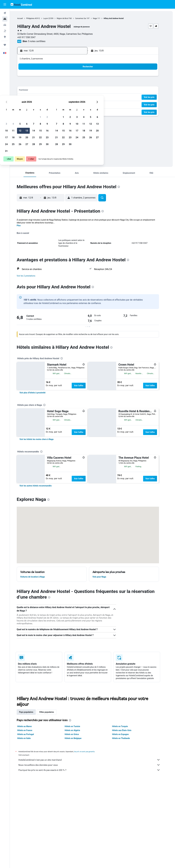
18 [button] (49, 97)
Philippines (35, 18)
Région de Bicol (67, 18)
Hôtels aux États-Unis (126, 817)
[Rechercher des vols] (5, 13)
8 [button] (76, 84)
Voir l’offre (83, 386)
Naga (99, 18)
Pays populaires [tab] (31, 799)
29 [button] (76, 104)
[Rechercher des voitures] (5, 25)
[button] (5, 4)
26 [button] (56, 104)
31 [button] (42, 111)
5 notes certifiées (41, 41)
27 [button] (62, 104)
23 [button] (83, 97)
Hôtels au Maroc (29, 813)
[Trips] (5, 45)
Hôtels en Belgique (78, 825)
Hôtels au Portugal (30, 821)
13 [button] (62, 91)
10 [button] (42, 91)
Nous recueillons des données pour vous (94, 852)
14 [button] (69, 91)
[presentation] (52, 128)
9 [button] (83, 84)
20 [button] (62, 97)
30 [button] (83, 104)
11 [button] (49, 91)
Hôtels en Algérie (77, 817)
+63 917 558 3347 (31, 37)
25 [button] (49, 104)
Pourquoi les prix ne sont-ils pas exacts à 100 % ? (94, 857)
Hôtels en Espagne (125, 821)
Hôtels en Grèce (76, 821)
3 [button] (42, 84)
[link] (37, 422)
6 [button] (62, 84)
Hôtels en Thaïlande (125, 825)
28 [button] (69, 104)
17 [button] (42, 97)
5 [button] (55, 84)
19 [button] (56, 97)
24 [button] (42, 104)
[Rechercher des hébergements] (5, 19)
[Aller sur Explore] (5, 37)
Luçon (50, 18)
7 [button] (69, 84)
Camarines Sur (85, 18)
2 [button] (83, 77)
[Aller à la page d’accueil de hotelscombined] (21, 4)
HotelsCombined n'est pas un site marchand (94, 846)
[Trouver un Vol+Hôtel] (5, 31)
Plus (23, 225)
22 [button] (76, 97)
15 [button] (76, 91)
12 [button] (56, 91)
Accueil (25, 18)
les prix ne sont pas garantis (89, 838)
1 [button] (76, 77)
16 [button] (83, 91)
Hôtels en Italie (29, 825)
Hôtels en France (29, 817)
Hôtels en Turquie (124, 813)
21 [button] (69, 97)
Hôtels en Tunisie (77, 813)
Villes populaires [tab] (51, 799)
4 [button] (49, 84)
